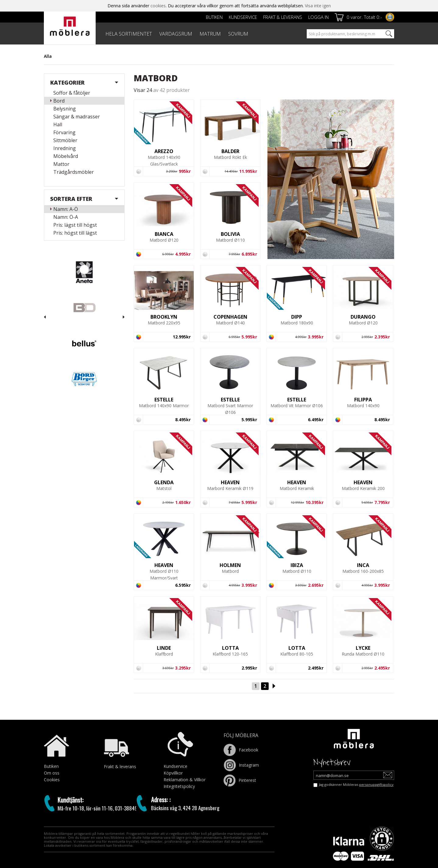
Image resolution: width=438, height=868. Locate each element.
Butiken (214, 17)
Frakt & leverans (283, 17)
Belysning (65, 109)
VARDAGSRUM (176, 34)
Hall (58, 124)
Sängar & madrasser (77, 117)
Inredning (65, 148)
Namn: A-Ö (66, 209)
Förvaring (64, 132)
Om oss (52, 773)
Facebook (241, 750)
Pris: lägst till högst (75, 225)
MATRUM (210, 34)
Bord (59, 101)
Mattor (61, 164)
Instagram (241, 765)
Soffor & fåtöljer (72, 93)
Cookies (52, 780)
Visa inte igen (318, 6)
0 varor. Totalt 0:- (364, 17)
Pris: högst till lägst (75, 233)
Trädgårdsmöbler (74, 172)
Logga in (318, 17)
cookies (158, 6)
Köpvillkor (173, 773)
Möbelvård (66, 156)
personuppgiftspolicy (376, 784)
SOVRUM (238, 34)
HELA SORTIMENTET (129, 34)
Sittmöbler (65, 140)
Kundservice (243, 17)
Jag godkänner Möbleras (356, 784)
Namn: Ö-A (66, 217)
